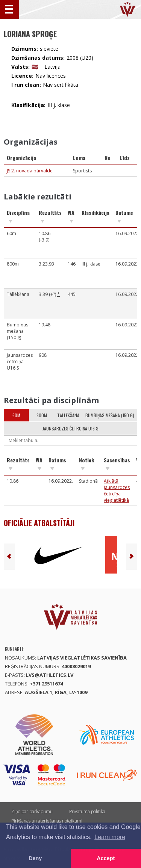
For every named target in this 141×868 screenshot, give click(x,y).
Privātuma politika (87, 811)
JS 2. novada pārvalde (30, 171)
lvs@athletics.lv (50, 675)
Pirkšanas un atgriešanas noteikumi (47, 821)
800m (42, 415)
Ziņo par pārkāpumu (32, 811)
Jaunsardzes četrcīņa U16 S (70, 428)
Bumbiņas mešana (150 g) (110, 415)
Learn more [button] (110, 837)
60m (16, 415)
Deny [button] (35, 858)
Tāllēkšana (68, 415)
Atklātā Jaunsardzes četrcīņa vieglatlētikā (117, 491)
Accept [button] (106, 858)
